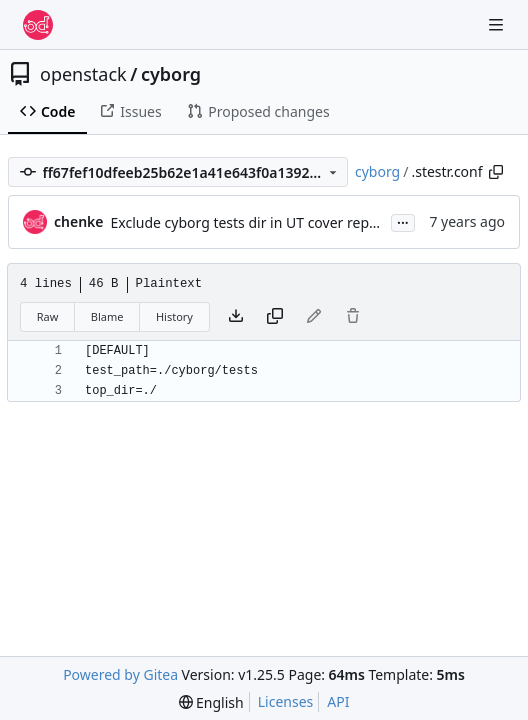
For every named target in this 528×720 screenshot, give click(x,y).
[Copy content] (275, 317)
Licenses (286, 701)
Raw (48, 316)
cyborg (171, 74)
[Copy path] (496, 172)
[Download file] (236, 317)
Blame (107, 316)
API (338, 701)
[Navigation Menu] (498, 24)
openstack (83, 74)
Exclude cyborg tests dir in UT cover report (250, 222)
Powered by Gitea (120, 674)
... (403, 221)
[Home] (38, 25)
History (174, 316)
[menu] (211, 702)
